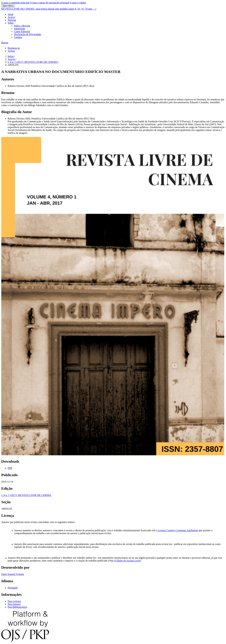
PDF (10, 468)
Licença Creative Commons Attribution (178, 530)
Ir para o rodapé (78, 3)
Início (11, 56)
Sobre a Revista (22, 26)
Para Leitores (14, 601)
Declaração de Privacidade (28, 34)
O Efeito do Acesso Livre (127, 561)
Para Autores (14, 604)
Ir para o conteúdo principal (15, 3)
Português (13, 588)
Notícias (12, 20)
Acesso (11, 51)
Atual (10, 14)
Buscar (5, 43)
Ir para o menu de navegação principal (50, 3)
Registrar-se (14, 48)
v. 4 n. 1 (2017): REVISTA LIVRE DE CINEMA (33, 62)
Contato (18, 37)
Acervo (11, 17)
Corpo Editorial (22, 31)
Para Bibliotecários (17, 607)
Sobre (11, 23)
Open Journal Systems (13, 574)
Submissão (19, 29)
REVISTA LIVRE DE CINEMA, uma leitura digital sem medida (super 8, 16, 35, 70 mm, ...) (49, 9)
